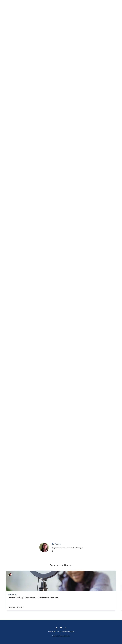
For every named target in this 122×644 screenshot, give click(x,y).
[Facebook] (57, 628)
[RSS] (66, 628)
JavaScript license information (61, 636)
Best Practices (12, 595)
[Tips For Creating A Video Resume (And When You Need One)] (61, 603)
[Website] (53, 551)
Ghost (73, 632)
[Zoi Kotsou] (44, 547)
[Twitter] (61, 628)
